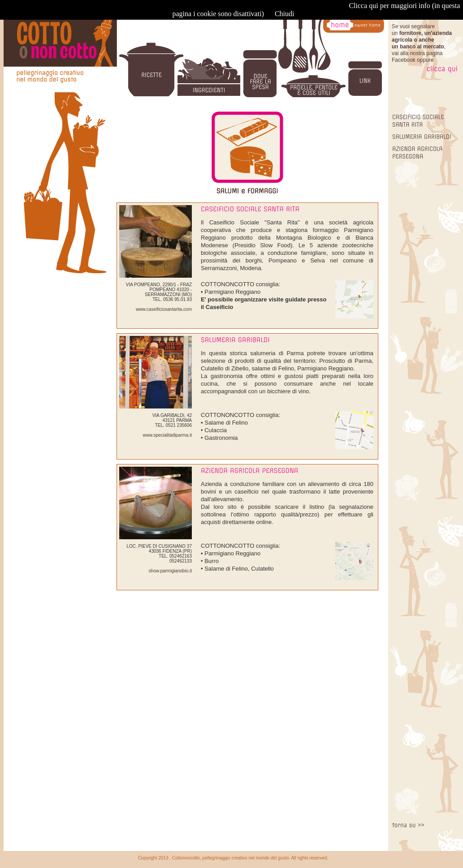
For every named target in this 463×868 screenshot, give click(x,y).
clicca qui (442, 69)
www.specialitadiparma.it (168, 435)
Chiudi (285, 14)
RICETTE (151, 75)
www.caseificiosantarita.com (164, 309)
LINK (365, 81)
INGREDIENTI (209, 90)
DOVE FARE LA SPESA (260, 82)
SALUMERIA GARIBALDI (422, 137)
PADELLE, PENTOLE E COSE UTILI (314, 90)
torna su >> (408, 825)
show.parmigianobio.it (170, 571)
